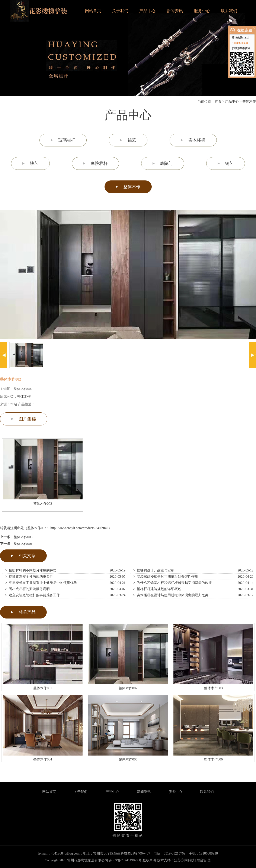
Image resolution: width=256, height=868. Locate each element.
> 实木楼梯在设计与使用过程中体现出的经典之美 (171, 595)
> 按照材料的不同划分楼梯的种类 (31, 570)
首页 (218, 101)
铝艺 (132, 140)
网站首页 (93, 11)
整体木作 (249, 101)
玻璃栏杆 (67, 140)
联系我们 (229, 11)
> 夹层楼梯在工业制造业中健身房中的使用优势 (41, 583)
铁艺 (34, 163)
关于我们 (120, 11)
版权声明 (149, 860)
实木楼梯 (197, 140)
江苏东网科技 (184, 860)
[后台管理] (203, 860)
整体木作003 (23, 537)
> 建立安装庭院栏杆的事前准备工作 (33, 595)
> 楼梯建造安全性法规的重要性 (29, 576)
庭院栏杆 (99, 163)
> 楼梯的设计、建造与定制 (154, 570)
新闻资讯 (175, 11)
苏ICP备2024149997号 (125, 860)
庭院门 (166, 163)
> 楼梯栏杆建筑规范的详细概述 (157, 589)
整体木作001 (23, 544)
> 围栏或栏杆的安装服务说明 (27, 589)
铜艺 (229, 163)
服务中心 (202, 11)
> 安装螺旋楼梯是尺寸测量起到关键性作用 (166, 576)
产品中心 (147, 11)
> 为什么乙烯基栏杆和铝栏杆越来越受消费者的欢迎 (172, 583)
